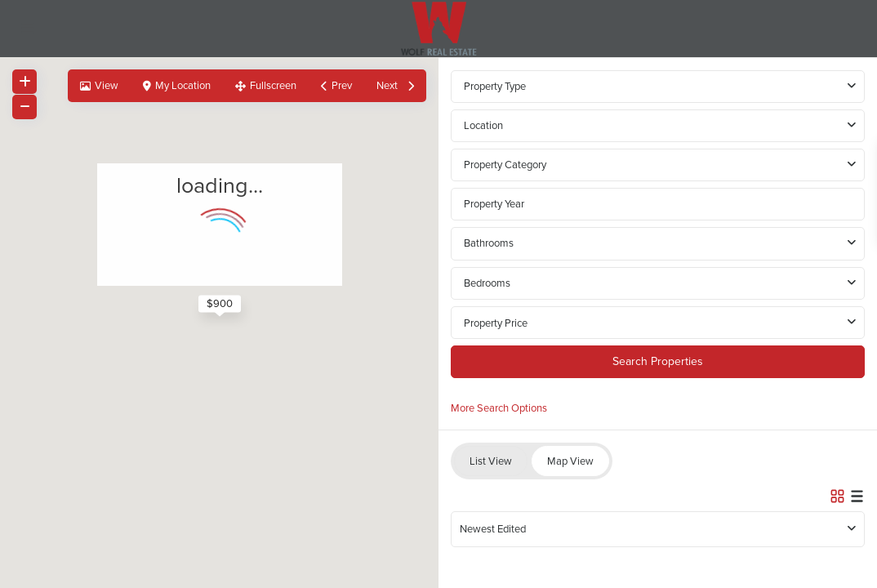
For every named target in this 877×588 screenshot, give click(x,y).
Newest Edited (493, 529)
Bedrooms (487, 283)
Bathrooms (489, 243)
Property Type (495, 86)
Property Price (496, 323)
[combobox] (658, 126)
